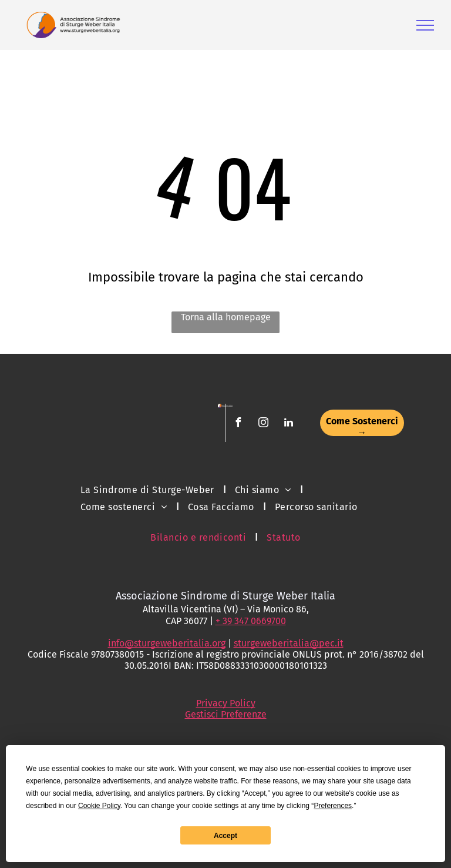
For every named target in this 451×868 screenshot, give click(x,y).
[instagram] (263, 424)
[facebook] (238, 424)
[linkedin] (288, 424)
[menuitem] (149, 489)
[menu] (425, 25)
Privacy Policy (226, 703)
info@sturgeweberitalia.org (167, 643)
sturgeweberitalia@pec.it (289, 643)
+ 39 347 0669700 (251, 621)
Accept (225, 836)
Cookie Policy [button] (99, 806)
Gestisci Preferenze (226, 714)
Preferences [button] (333, 806)
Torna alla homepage (226, 317)
